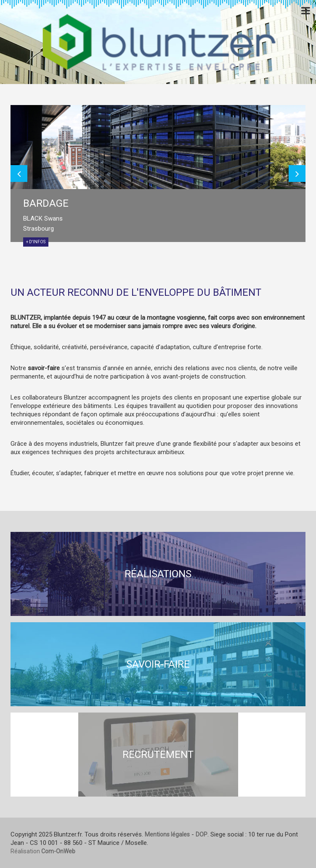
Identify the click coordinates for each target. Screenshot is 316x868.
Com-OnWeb (58, 851)
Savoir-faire (158, 664)
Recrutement (158, 755)
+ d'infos (36, 242)
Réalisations (158, 574)
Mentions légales (167, 834)
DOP (202, 834)
